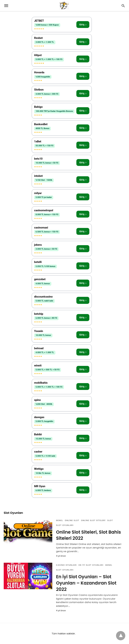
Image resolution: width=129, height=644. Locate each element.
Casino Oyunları (66, 565)
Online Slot (72, 520)
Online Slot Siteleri (93, 520)
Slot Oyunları (65, 525)
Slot (110, 520)
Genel (59, 520)
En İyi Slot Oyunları (91, 565)
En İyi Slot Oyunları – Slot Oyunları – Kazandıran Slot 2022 (86, 583)
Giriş (83, 25)
